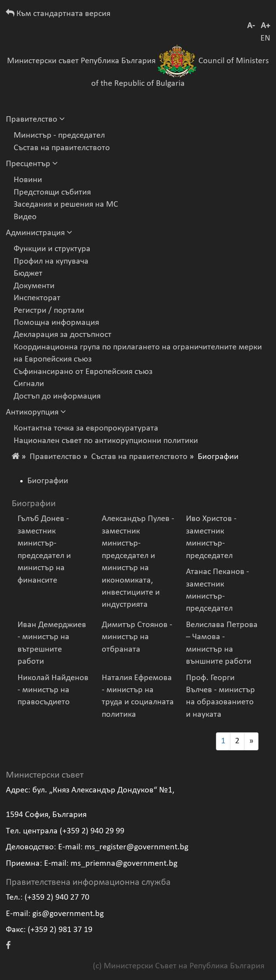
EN (265, 38)
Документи (34, 286)
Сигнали (29, 384)
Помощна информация (56, 323)
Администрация (39, 233)
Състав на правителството (62, 148)
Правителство (35, 120)
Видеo (25, 217)
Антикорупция (36, 412)
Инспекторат (37, 298)
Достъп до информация (57, 396)
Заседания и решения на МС (66, 205)
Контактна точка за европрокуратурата (86, 428)
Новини (28, 180)
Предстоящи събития (52, 192)
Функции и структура (52, 249)
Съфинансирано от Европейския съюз (83, 372)
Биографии (48, 481)
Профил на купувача (51, 261)
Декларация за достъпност (63, 335)
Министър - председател (59, 136)
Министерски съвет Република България (81, 61)
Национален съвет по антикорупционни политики (106, 441)
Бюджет (28, 274)
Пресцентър (32, 164)
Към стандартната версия (58, 14)
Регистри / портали (49, 311)
